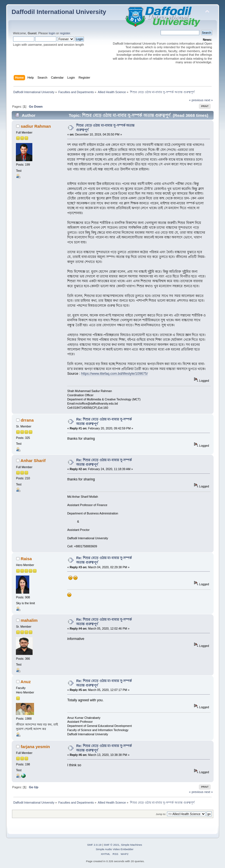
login (52, 33)
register (65, 33)
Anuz (26, 682)
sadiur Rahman (36, 126)
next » (209, 100)
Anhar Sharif (33, 460)
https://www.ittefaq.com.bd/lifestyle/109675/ (114, 374)
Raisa (26, 559)
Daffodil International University (59, 12)
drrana (27, 420)
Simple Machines (132, 845)
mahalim (29, 620)
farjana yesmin (35, 747)
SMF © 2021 (112, 845)
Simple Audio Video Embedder (114, 849)
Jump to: (161, 814)
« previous (196, 100)
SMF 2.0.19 (94, 845)
